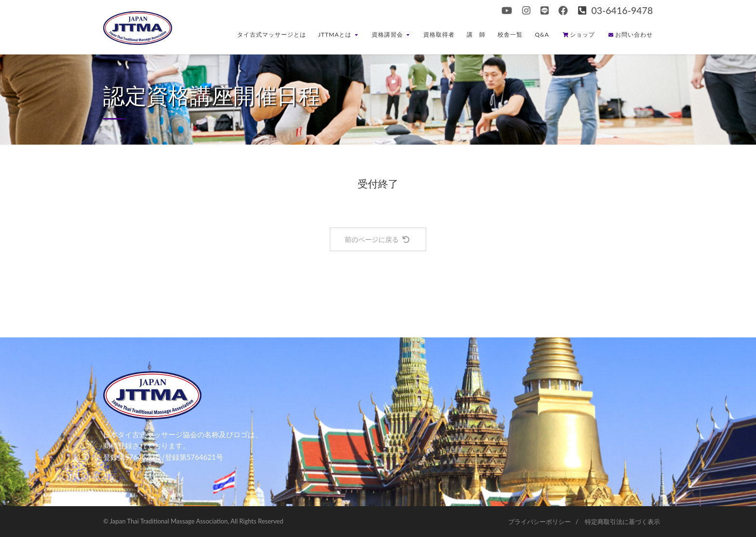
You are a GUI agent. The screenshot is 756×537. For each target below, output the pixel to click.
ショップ (579, 34)
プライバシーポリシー (540, 522)
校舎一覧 (510, 34)
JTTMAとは (338, 34)
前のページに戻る (377, 239)
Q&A (542, 34)
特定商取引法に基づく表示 (622, 522)
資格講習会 (391, 34)
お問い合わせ (631, 34)
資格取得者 (439, 34)
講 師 (476, 34)
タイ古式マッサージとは (272, 34)
